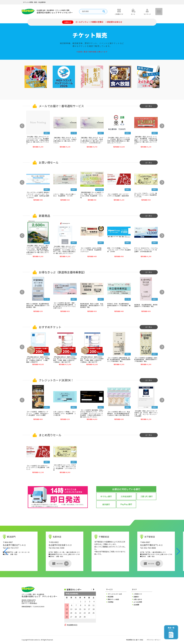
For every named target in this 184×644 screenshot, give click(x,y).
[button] (154, 77)
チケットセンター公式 (115, 594)
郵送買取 (111, 597)
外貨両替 (111, 602)
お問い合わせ (138, 599)
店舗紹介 (136, 597)
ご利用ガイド (138, 594)
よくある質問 (138, 602)
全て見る (149, 106)
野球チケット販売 (113, 599)
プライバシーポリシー (154, 640)
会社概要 (136, 605)
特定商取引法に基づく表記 (135, 640)
